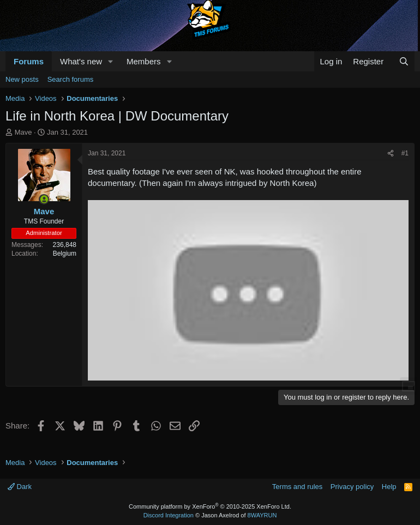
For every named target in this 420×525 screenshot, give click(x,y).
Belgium (65, 254)
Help (389, 487)
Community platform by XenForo (210, 506)
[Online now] (44, 199)
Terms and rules (297, 487)
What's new (81, 61)
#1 (405, 153)
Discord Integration (169, 515)
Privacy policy (352, 487)
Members (144, 61)
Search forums (71, 79)
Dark (20, 487)
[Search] (404, 61)
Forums (29, 61)
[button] (111, 61)
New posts (22, 79)
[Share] (391, 153)
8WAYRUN (262, 515)
